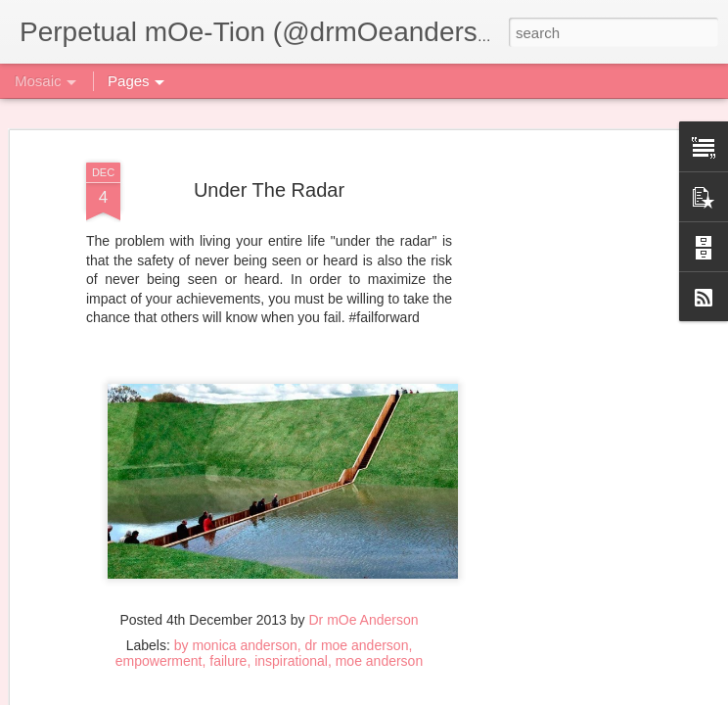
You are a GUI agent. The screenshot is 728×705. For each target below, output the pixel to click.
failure (228, 661)
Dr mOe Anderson (363, 620)
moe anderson (380, 661)
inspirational (291, 661)
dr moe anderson (357, 645)
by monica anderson (236, 645)
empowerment (159, 661)
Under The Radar (269, 190)
